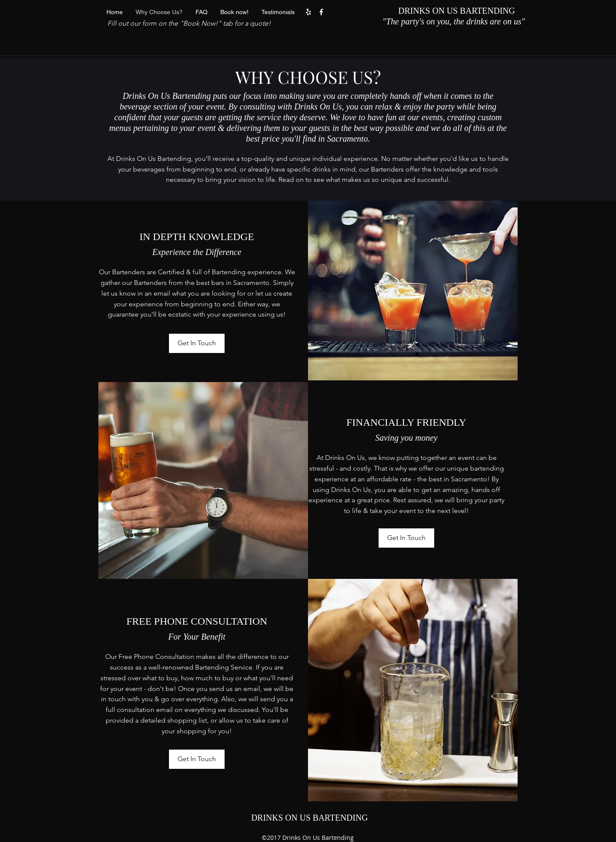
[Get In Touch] (197, 343)
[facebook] (321, 12)
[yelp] (308, 12)
